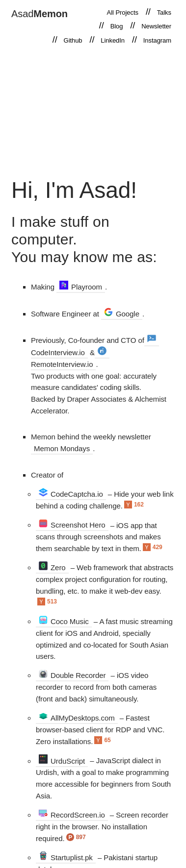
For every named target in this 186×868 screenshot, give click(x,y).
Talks (164, 12)
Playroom (81, 286)
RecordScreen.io (72, 814)
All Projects (123, 12)
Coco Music (64, 621)
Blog (117, 26)
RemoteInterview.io (69, 358)
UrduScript (62, 760)
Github (73, 40)
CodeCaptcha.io (71, 494)
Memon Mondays (62, 448)
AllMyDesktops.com (77, 717)
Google (122, 313)
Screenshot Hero (72, 524)
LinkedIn (113, 40)
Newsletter (156, 26)
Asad (40, 14)
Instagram (157, 40)
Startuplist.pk (66, 857)
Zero (52, 567)
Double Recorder (72, 675)
